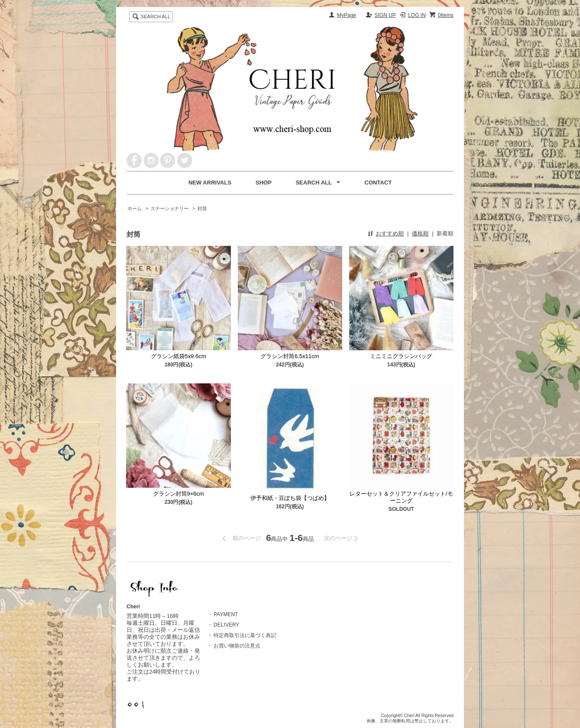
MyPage (347, 15)
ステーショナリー (170, 208)
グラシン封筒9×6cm (178, 494)
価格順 (420, 233)
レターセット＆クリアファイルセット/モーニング (401, 497)
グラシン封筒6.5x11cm (290, 356)
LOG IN (417, 15)
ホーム (135, 208)
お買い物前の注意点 (237, 646)
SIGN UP (385, 15)
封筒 (202, 208)
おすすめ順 (390, 233)
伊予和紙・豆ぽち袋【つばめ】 (290, 498)
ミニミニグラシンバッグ (401, 356)
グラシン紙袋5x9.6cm (178, 356)
